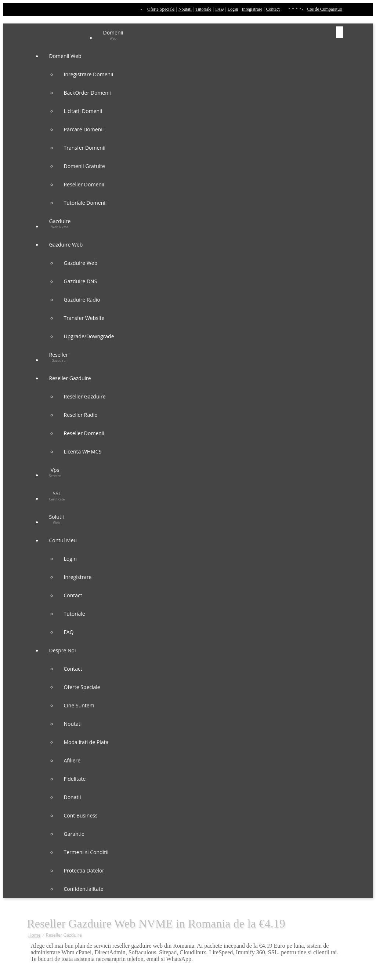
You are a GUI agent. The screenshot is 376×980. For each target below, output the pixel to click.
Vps (55, 472)
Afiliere (72, 760)
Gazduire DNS (81, 281)
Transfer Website (84, 318)
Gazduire (60, 223)
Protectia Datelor (84, 870)
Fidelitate (75, 779)
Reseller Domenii (84, 184)
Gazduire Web (67, 245)
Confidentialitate (84, 889)
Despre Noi (63, 650)
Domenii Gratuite (84, 166)
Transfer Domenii (85, 148)
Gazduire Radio (82, 300)
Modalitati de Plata (86, 742)
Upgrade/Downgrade (89, 336)
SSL (57, 496)
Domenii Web (66, 56)
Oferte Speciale (161, 9)
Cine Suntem (79, 705)
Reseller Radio (81, 415)
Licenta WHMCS (83, 451)
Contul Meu (64, 540)
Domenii (113, 35)
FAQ (219, 9)
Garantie (74, 834)
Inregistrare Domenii (89, 74)
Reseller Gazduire (71, 378)
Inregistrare (252, 9)
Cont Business (81, 815)
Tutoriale (203, 9)
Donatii (73, 797)
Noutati (185, 9)
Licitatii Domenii (83, 111)
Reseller (59, 357)
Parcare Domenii (84, 129)
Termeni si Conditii (86, 852)
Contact (273, 9)
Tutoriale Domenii (85, 203)
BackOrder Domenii (87, 93)
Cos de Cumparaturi (325, 9)
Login (233, 9)
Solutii (57, 519)
